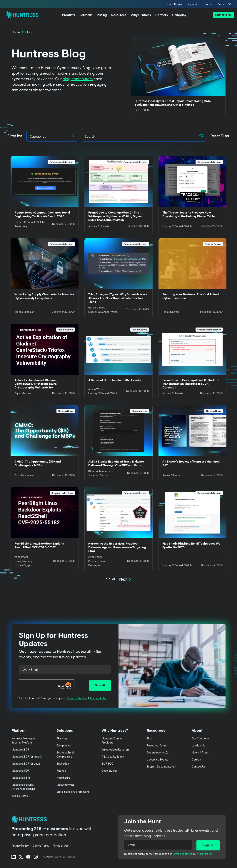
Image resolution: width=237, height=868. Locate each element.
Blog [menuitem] (149, 738)
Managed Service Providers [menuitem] (112, 740)
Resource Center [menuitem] (157, 745)
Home (16, 32)
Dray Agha (94, 566)
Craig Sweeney (23, 561)
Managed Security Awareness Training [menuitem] (23, 786)
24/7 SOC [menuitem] (107, 763)
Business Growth (213, 244)
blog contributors (78, 78)
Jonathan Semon (98, 476)
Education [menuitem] (63, 763)
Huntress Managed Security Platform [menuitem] (23, 740)
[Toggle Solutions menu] (73, 732)
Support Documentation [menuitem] (161, 766)
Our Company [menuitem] (200, 738)
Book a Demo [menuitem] (20, 795)
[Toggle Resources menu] (164, 732)
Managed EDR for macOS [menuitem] (27, 756)
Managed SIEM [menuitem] (21, 777)
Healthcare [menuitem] (63, 777)
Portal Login (175, 4)
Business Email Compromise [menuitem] (65, 754)
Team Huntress (171, 312)
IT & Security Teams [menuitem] (113, 756)
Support (192, 4)
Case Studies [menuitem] (110, 770)
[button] (223, 15)
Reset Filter (220, 136)
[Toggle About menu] (209, 732)
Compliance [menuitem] (64, 745)
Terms (69, 688)
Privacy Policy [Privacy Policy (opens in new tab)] (20, 845)
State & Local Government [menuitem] (73, 791)
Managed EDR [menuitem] (20, 749)
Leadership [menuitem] (198, 745)
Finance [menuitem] (61, 770)
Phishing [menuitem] (62, 738)
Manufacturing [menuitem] (65, 784)
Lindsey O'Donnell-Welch (29, 222)
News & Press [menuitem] (200, 752)
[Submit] (100, 685)
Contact (208, 4)
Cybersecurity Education (61, 162)
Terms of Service (77, 698)
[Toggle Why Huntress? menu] (118, 732)
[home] (21, 14)
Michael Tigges (23, 566)
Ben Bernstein (97, 561)
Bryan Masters (23, 394)
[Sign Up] (208, 845)
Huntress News (66, 411)
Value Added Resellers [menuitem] (115, 749)
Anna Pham (21, 557)
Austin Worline (97, 389)
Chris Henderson (24, 476)
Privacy (63, 688)
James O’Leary (171, 476)
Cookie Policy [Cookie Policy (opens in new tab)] (41, 845)
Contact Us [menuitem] (198, 766)
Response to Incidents (62, 493)
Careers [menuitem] (197, 759)
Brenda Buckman (24, 312)
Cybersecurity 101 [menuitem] (158, 752)
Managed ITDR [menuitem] (20, 770)
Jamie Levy (21, 227)
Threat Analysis (66, 329)
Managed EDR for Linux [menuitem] (26, 763)
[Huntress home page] (60, 819)
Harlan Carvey (97, 308)
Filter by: (15, 136)
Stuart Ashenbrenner (101, 471)
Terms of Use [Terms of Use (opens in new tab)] (61, 845)
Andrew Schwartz (99, 227)
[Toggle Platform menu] (28, 732)
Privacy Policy (99, 698)
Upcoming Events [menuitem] (157, 759)
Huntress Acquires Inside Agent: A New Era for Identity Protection (43, 4)
